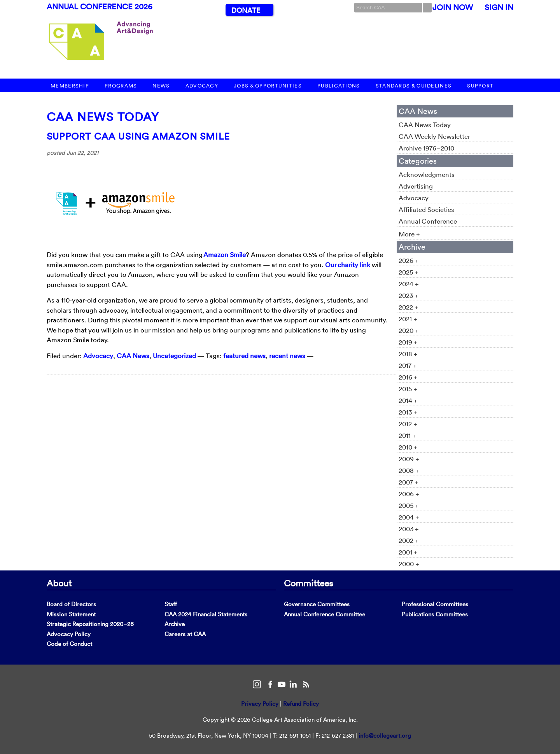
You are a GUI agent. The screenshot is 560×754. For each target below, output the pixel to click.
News (161, 86)
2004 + (409, 517)
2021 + (408, 319)
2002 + (409, 540)
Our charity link (348, 265)
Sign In (499, 7)
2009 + (409, 459)
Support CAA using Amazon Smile (138, 136)
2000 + (409, 564)
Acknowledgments (427, 174)
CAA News (133, 356)
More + (409, 234)
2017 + (408, 365)
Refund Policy (301, 704)
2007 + (409, 482)
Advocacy (202, 86)
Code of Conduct (69, 644)
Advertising (416, 186)
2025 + (409, 272)
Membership (70, 86)
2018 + (408, 354)
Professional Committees (435, 604)
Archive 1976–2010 (426, 148)
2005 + (409, 505)
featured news (244, 356)
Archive (175, 624)
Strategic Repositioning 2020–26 (90, 624)
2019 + (408, 342)
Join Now (453, 7)
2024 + (409, 284)
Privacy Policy (260, 704)
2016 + (408, 377)
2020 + (409, 330)
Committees (308, 583)
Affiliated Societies (426, 209)
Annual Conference (428, 221)
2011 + (407, 435)
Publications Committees (435, 614)
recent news (287, 356)
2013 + (408, 412)
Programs (121, 86)
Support (480, 86)
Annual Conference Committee (325, 614)
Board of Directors (71, 604)
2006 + (409, 494)
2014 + (408, 400)
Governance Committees (317, 604)
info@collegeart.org (385, 736)
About (59, 583)
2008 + (409, 470)
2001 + (408, 552)
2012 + (408, 424)
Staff (171, 604)
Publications (339, 86)
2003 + (409, 529)
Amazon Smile (225, 255)
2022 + (409, 307)
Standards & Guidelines (414, 86)
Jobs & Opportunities (268, 86)
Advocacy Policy (69, 634)
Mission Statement (71, 614)
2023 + (409, 295)
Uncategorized (174, 356)
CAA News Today (103, 117)
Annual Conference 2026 (100, 7)
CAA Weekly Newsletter (434, 136)
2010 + (408, 447)
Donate (246, 10)
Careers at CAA (185, 634)
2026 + (409, 260)
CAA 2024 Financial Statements (206, 614)
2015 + (408, 389)
